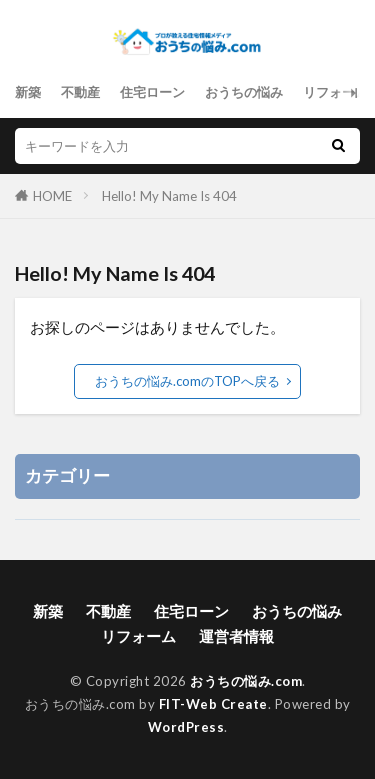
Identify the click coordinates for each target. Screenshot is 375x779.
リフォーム (335, 92)
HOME (52, 196)
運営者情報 (236, 636)
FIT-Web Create (213, 704)
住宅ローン (152, 92)
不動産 (80, 92)
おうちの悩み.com (246, 681)
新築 (28, 92)
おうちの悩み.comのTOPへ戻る (187, 381)
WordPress (186, 727)
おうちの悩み (244, 92)
